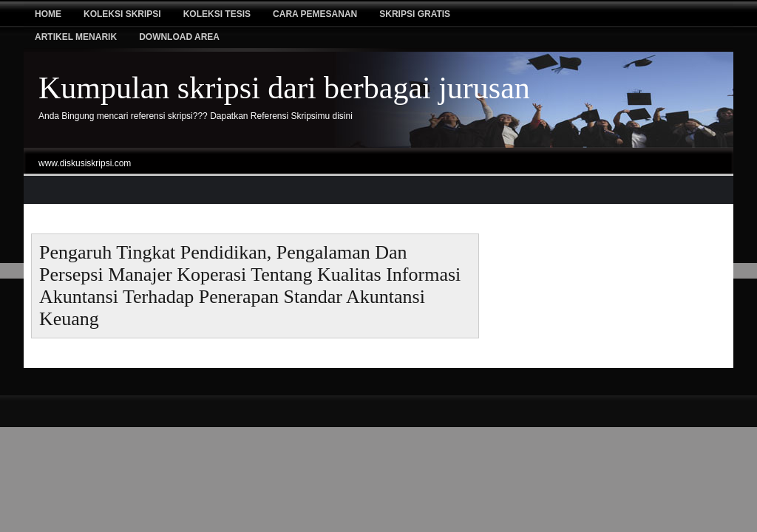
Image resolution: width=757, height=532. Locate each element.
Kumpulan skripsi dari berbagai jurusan (284, 88)
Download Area (179, 37)
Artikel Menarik (76, 37)
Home (48, 14)
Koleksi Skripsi (122, 14)
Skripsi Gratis (415, 14)
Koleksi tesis (217, 14)
